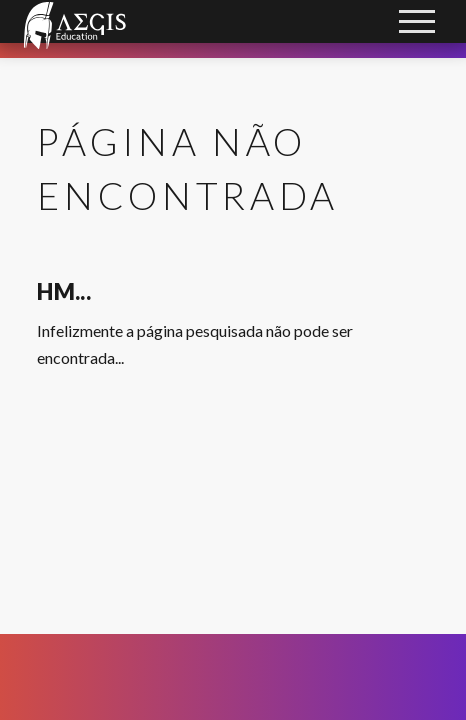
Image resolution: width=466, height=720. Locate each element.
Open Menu (418, 23)
